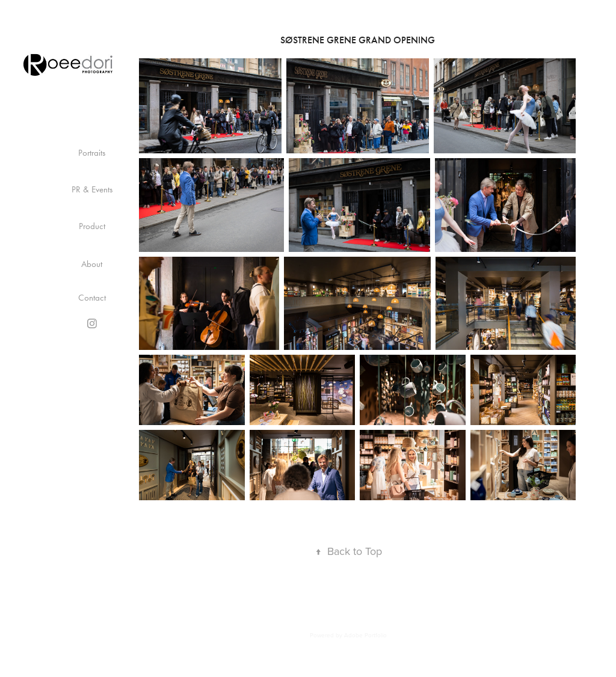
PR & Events (92, 189)
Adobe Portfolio (365, 635)
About (92, 264)
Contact (92, 298)
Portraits (92, 153)
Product (92, 226)
